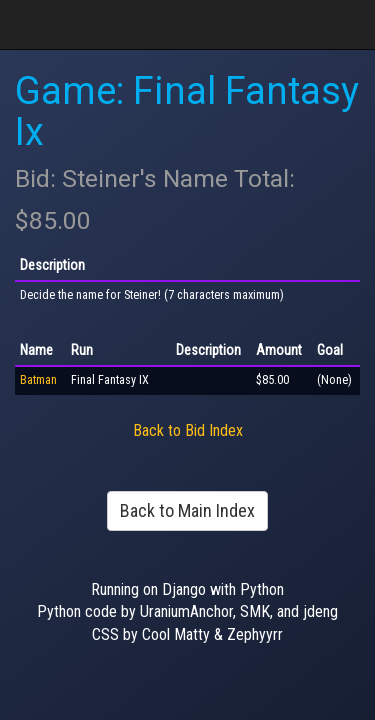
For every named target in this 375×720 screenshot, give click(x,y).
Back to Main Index (187, 510)
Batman (38, 380)
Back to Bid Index (188, 430)
